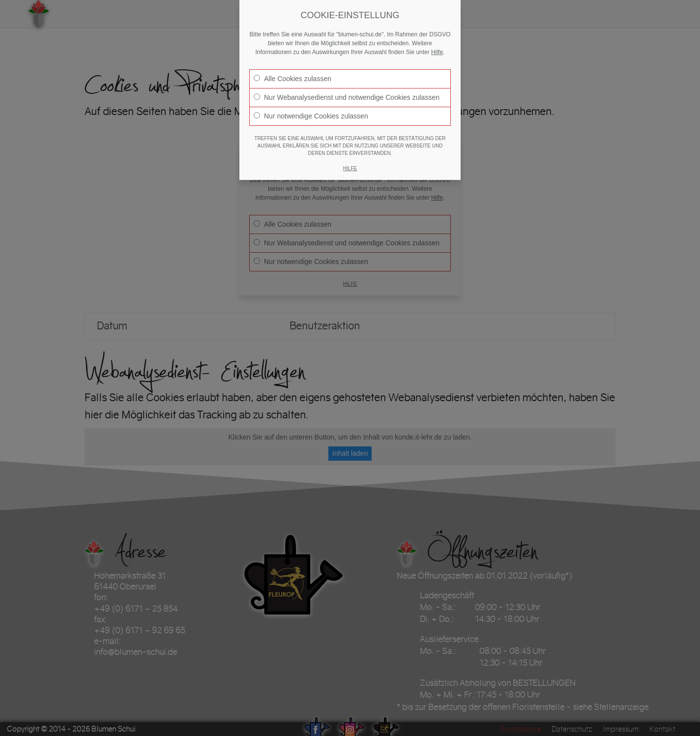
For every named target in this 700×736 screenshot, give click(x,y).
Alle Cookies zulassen (292, 79)
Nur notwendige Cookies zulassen (311, 116)
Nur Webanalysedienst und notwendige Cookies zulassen (347, 97)
